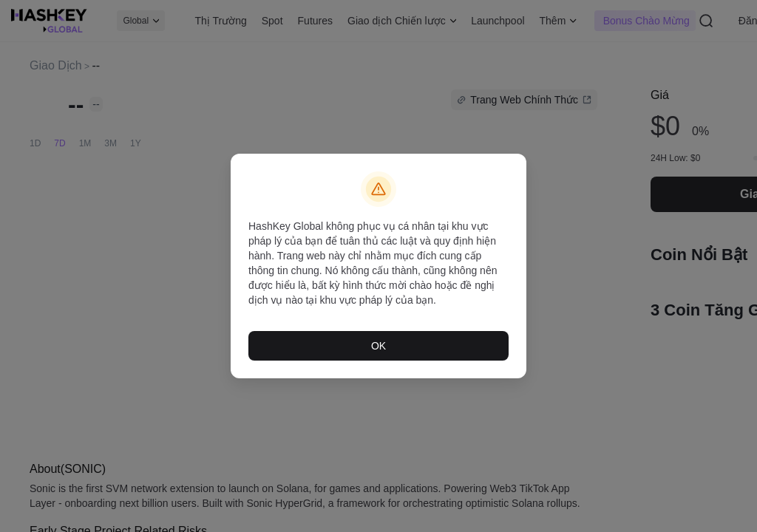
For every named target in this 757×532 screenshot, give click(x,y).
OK (378, 342)
